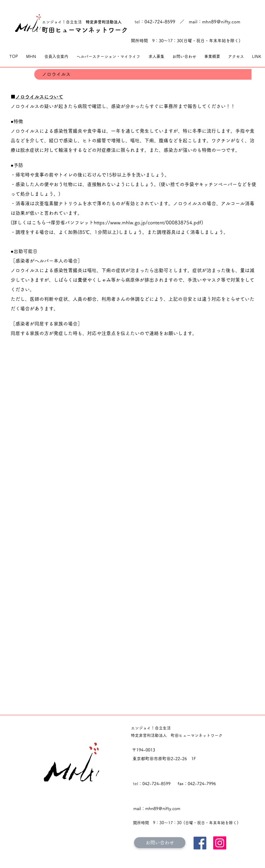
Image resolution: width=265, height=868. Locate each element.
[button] (31, 57)
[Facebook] (200, 843)
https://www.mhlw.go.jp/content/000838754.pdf (148, 223)
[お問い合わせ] (160, 843)
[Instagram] (220, 843)
